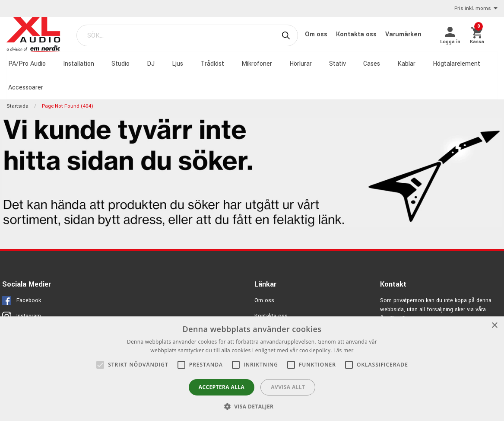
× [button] (494, 326)
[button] (252, 406)
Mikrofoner (255, 63)
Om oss (319, 34)
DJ (149, 63)
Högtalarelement (455, 63)
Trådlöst (211, 63)
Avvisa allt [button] (288, 387)
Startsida (17, 105)
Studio (119, 63)
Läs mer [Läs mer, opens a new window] (344, 350)
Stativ (336, 63)
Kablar (405, 63)
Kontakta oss (359, 34)
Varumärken (405, 34)
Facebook (29, 300)
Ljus (176, 63)
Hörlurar (299, 63)
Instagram (29, 315)
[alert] (252, 369)
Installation (77, 63)
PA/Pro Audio (25, 63)
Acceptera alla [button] (222, 387)
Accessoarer (24, 87)
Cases (370, 63)
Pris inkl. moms (476, 9)
